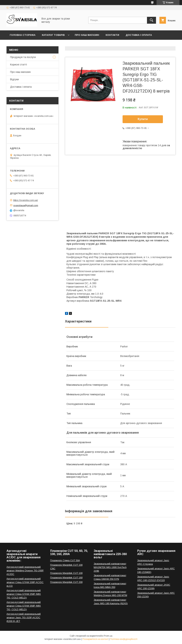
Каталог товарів (53, 35)
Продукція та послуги (23, 57)
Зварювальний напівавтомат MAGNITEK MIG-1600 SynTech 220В (110, 567)
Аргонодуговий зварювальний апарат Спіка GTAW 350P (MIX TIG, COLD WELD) (24, 606)
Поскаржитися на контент (95, 639)
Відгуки (14, 79)
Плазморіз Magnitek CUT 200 (66, 582)
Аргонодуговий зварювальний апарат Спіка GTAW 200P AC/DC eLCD (25, 582)
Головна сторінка (23, 35)
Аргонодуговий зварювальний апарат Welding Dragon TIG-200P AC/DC (25, 571)
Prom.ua (108, 636)
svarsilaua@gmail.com (26, 205)
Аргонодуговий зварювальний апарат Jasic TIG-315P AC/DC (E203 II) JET (24, 618)
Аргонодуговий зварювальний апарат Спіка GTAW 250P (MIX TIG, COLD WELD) (24, 594)
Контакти (112, 35)
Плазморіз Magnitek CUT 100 (66, 573)
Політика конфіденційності (124, 639)
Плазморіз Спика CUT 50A (65, 560)
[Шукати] (151, 20)
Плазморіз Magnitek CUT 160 (66, 578)
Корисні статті (19, 65)
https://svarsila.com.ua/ (26, 200)
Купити (143, 119)
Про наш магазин (87, 35)
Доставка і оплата (139, 35)
